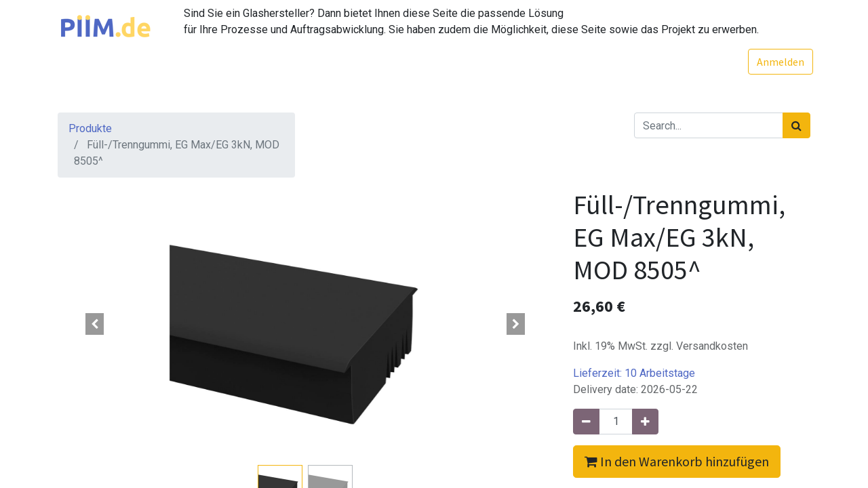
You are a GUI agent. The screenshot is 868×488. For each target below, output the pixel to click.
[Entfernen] (586, 422)
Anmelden (778, 62)
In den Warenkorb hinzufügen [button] (677, 461)
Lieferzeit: (634, 373)
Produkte (90, 128)
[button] (95, 324)
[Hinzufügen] (645, 422)
